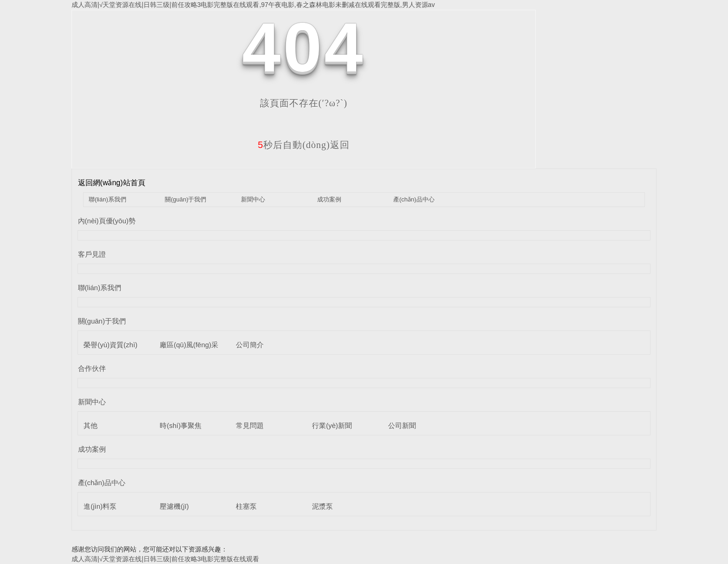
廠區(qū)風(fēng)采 (189, 345)
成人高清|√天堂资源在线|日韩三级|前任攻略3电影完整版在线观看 (165, 559)
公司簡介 (250, 345)
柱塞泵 (246, 506)
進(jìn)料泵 (100, 506)
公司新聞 (402, 425)
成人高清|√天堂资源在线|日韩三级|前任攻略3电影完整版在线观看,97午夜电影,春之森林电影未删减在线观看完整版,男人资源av (253, 5)
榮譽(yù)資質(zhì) (110, 345)
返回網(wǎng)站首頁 (112, 183)
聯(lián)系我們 (107, 199)
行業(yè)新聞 (332, 425)
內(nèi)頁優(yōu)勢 (107, 221)
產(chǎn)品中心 (414, 199)
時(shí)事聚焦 (181, 425)
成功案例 (329, 199)
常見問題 (250, 425)
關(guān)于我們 (186, 199)
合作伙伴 (92, 368)
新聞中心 (253, 199)
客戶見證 (92, 254)
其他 (91, 425)
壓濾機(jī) (174, 506)
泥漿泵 (322, 506)
